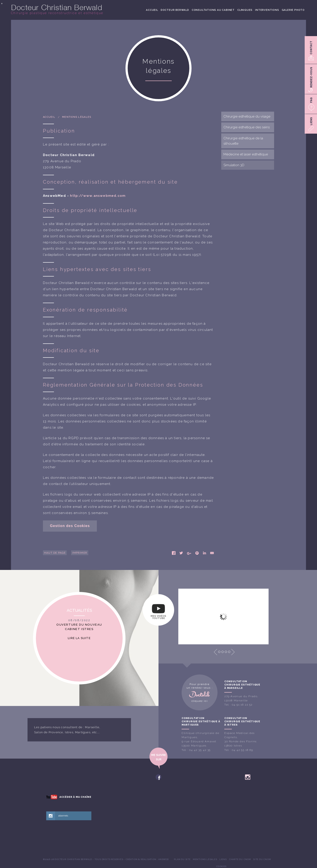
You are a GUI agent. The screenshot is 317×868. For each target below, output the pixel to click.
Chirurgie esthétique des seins (247, 127)
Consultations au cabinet (213, 10)
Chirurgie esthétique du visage (247, 116)
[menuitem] (152, 10)
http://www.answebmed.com (98, 196)
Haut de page (55, 553)
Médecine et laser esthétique (246, 154)
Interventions (267, 10)
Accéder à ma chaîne (75, 797)
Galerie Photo (293, 10)
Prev (216, 652)
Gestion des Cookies (70, 526)
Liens (223, 859)
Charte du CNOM (240, 859)
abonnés (63, 816)
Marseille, (93, 727)
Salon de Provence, (49, 732)
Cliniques (245, 10)
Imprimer (80, 553)
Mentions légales (77, 117)
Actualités (79, 610)
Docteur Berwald (175, 10)
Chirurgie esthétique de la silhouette (243, 141)
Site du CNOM (262, 859)
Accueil (152, 10)
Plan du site (182, 859)
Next (233, 652)
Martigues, (83, 732)
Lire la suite (79, 638)
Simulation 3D (234, 165)
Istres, (70, 732)
